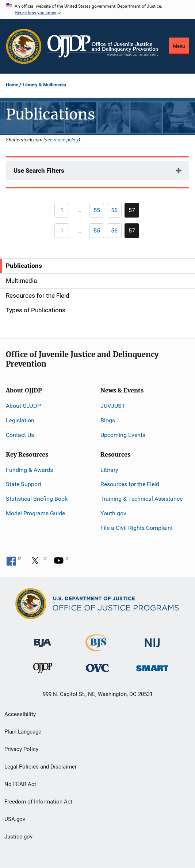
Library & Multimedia (44, 85)
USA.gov (15, 819)
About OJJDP (23, 406)
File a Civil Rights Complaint (137, 528)
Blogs (108, 420)
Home (12, 85)
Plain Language (23, 732)
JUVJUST (113, 406)
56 (116, 211)
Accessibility (20, 714)
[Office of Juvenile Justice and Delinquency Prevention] (43, 670)
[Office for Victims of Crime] (97, 668)
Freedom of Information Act (38, 802)
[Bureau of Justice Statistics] (97, 648)
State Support (24, 484)
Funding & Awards (29, 470)
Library (109, 470)
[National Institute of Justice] (152, 640)
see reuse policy (62, 140)
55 (99, 211)
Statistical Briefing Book (37, 499)
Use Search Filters (39, 171)
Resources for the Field (130, 484)
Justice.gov (18, 837)
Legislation (20, 420)
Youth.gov (113, 513)
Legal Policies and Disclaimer (41, 767)
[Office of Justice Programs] (24, 46)
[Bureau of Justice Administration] (43, 639)
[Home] (103, 46)
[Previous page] (62, 210)
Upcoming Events (123, 435)
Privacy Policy (21, 749)
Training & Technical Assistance (142, 499)
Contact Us (20, 435)
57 (134, 212)
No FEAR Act (20, 784)
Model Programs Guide (35, 513)
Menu (179, 46)
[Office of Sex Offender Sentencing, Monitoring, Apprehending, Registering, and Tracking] (152, 666)
